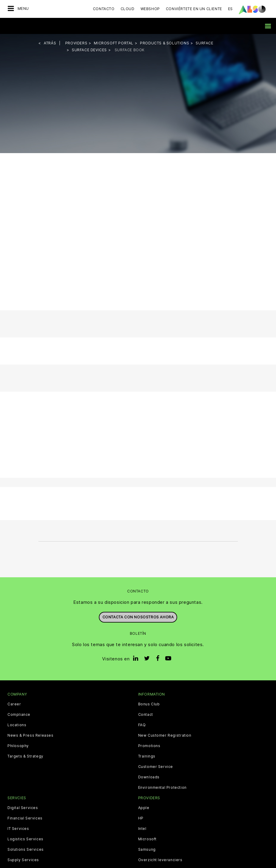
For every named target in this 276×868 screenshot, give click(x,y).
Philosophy (18, 746)
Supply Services (23, 860)
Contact (146, 715)
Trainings (147, 756)
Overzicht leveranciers (160, 860)
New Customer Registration (165, 735)
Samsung (147, 850)
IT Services (18, 829)
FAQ (142, 725)
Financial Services (25, 818)
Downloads (149, 777)
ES (230, 9)
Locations (17, 725)
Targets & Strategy (25, 756)
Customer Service (156, 767)
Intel (142, 829)
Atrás (50, 43)
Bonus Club (149, 704)
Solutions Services (26, 850)
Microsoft (147, 839)
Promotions (149, 746)
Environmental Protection (162, 788)
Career (14, 704)
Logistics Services (25, 839)
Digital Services (23, 808)
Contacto (104, 9)
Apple (144, 808)
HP (141, 818)
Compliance (19, 715)
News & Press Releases (31, 735)
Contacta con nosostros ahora (138, 617)
